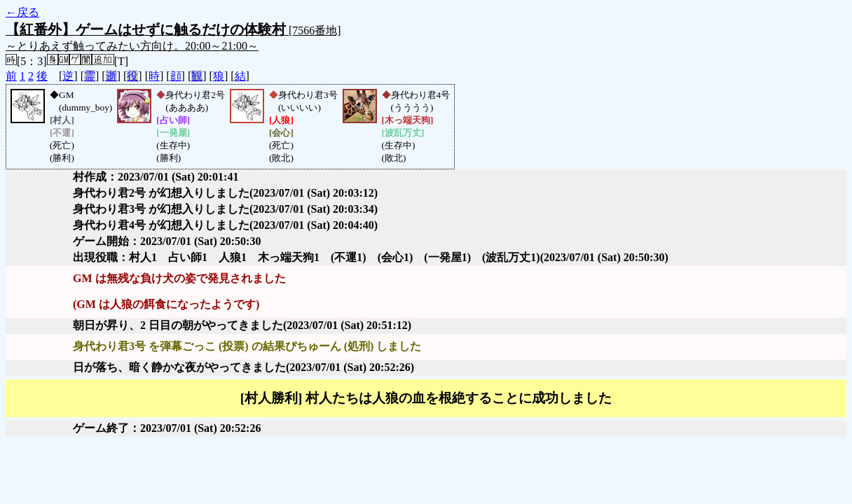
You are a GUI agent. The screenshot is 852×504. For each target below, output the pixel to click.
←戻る (22, 12)
